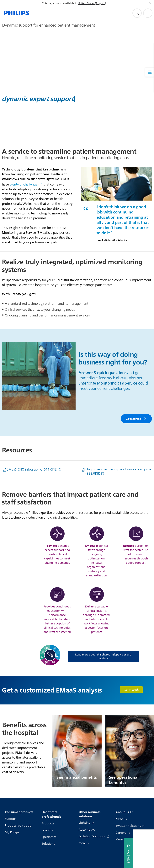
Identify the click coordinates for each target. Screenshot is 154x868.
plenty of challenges (26, 184)
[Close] (150, 3)
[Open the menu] (148, 13)
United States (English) (92, 3)
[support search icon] (137, 13)
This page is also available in (60, 3)
